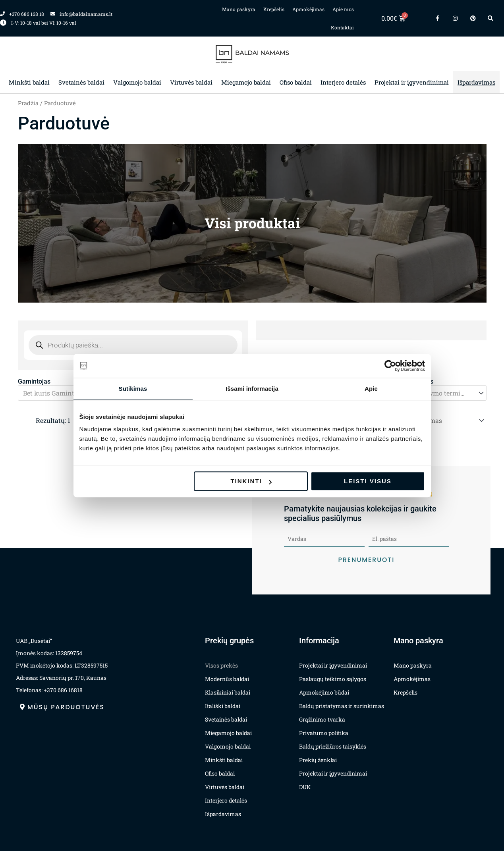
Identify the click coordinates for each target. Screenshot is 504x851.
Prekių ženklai (318, 758)
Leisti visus (368, 481)
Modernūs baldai (227, 677)
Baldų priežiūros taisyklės (333, 745)
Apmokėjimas (308, 9)
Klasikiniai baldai (228, 691)
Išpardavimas (476, 82)
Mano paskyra (239, 9)
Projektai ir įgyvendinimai (412, 82)
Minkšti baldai (29, 82)
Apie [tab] (371, 389)
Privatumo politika (324, 731)
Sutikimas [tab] (133, 389)
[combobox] (431, 393)
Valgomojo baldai (137, 82)
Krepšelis (274, 9)
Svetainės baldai (81, 82)
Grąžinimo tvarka (322, 718)
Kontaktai (342, 27)
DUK (305, 785)
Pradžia (28, 103)
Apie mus (343, 9)
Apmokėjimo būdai (324, 691)
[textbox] (69, 393)
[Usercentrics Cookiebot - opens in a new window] (390, 366)
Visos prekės (221, 664)
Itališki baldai (223, 704)
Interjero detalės (343, 82)
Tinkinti (251, 481)
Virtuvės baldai (191, 82)
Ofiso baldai (296, 82)
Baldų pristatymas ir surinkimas (342, 704)
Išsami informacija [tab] (252, 389)
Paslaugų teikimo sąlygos (333, 677)
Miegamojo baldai (246, 82)
